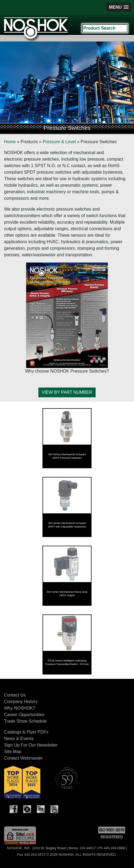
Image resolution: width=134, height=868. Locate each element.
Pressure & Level (59, 142)
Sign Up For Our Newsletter (31, 745)
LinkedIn (41, 809)
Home (10, 142)
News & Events (19, 739)
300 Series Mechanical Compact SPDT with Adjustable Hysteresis (67, 525)
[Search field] (105, 28)
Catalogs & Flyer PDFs (26, 732)
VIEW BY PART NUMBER (67, 392)
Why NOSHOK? (20, 708)
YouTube (54, 809)
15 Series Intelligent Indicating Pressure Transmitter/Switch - (67, 662)
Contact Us (15, 695)
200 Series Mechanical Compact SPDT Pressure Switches (67, 456)
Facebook (14, 809)
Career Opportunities (24, 715)
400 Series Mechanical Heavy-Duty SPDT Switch (67, 594)
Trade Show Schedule (25, 721)
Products (29, 142)
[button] (119, 7)
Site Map (13, 752)
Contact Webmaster (23, 758)
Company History (21, 702)
